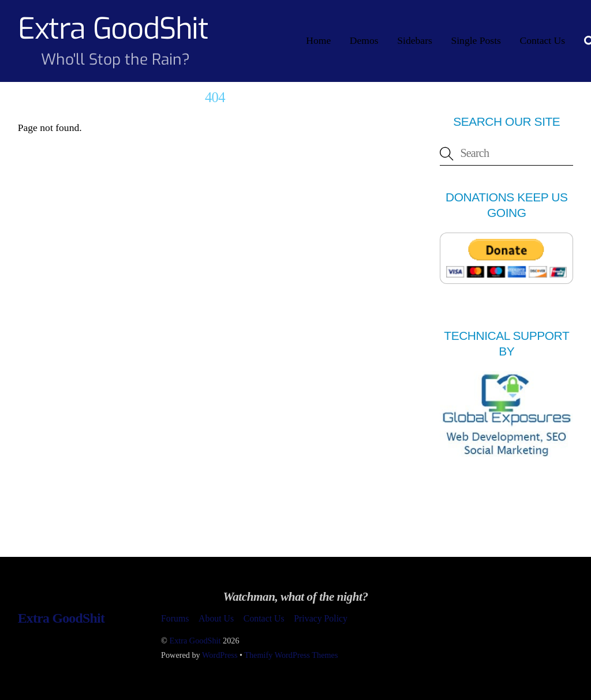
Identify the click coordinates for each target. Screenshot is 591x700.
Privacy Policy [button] (321, 618)
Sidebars (415, 40)
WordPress (220, 655)
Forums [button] (175, 618)
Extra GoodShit (195, 641)
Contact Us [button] (264, 618)
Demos (364, 40)
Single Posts (476, 40)
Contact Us (543, 40)
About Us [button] (216, 618)
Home (318, 40)
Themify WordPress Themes (291, 655)
